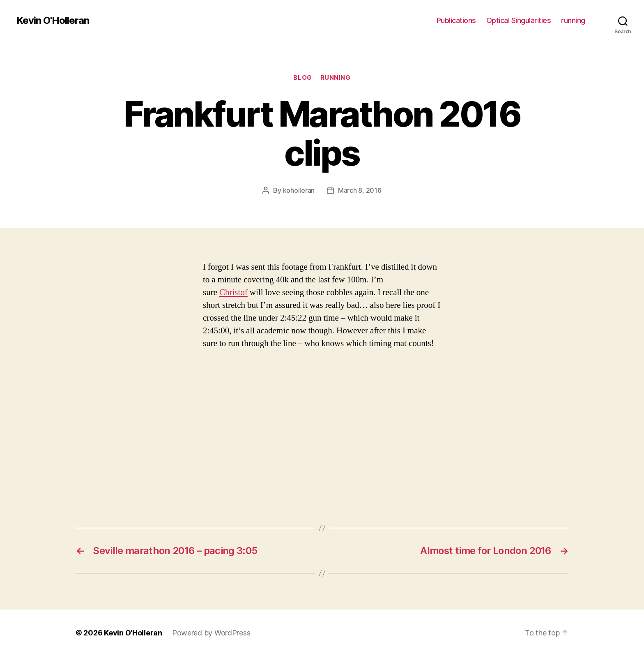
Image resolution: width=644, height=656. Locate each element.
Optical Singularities (519, 20)
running (573, 20)
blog (302, 78)
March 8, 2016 (360, 190)
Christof (233, 292)
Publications (456, 20)
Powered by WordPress (211, 633)
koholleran (299, 190)
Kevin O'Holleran (53, 21)
